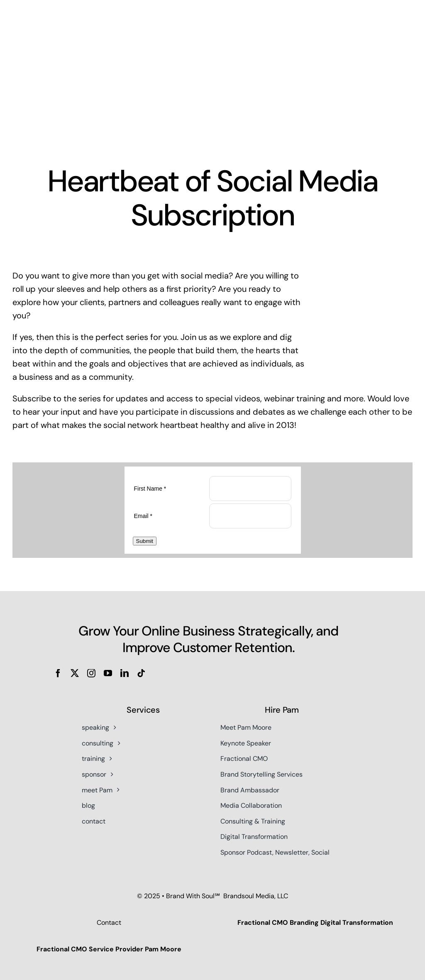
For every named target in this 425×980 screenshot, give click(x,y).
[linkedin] (125, 674)
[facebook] (58, 674)
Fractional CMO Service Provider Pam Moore (109, 950)
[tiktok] (141, 674)
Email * (143, 515)
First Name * (150, 488)
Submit (145, 542)
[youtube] (108, 674)
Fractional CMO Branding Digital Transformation (315, 923)
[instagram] (91, 674)
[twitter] (75, 674)
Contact (109, 923)
